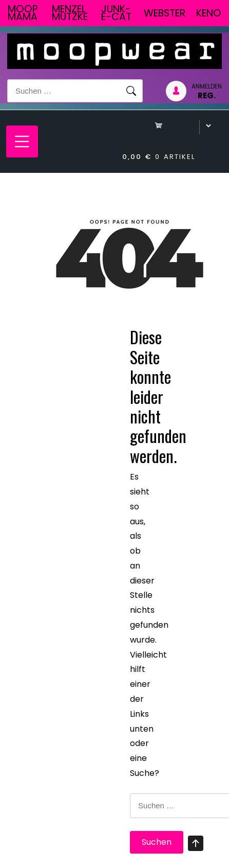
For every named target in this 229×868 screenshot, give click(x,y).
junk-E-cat (116, 13)
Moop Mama (23, 13)
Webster (165, 13)
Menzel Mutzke (70, 13)
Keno (209, 13)
